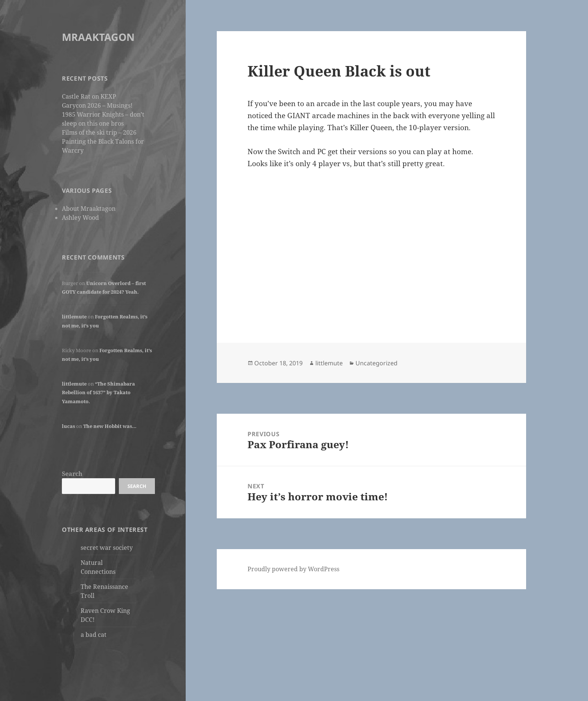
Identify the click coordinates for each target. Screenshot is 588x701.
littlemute (74, 317)
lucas (68, 426)
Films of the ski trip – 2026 (99, 132)
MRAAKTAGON (98, 37)
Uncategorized (376, 363)
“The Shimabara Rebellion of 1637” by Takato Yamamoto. (98, 393)
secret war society (107, 548)
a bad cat (94, 635)
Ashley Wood (80, 218)
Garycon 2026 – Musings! (97, 105)
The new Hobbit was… (110, 426)
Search (72, 474)
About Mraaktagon (89, 209)
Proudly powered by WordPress (293, 569)
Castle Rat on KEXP (89, 96)
